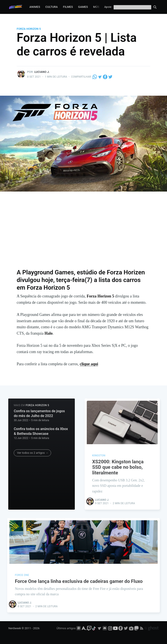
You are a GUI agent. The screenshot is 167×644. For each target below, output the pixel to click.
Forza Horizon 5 (29, 29)
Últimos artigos (66, 628)
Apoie (108, 7)
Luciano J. (42, 72)
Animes (35, 7)
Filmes (68, 7)
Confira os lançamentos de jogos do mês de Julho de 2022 (39, 413)
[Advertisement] (84, 233)
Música (99, 7)
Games (83, 7)
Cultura (52, 7)
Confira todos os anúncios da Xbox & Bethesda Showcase (41, 431)
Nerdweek (15, 628)
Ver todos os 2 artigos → (33, 453)
